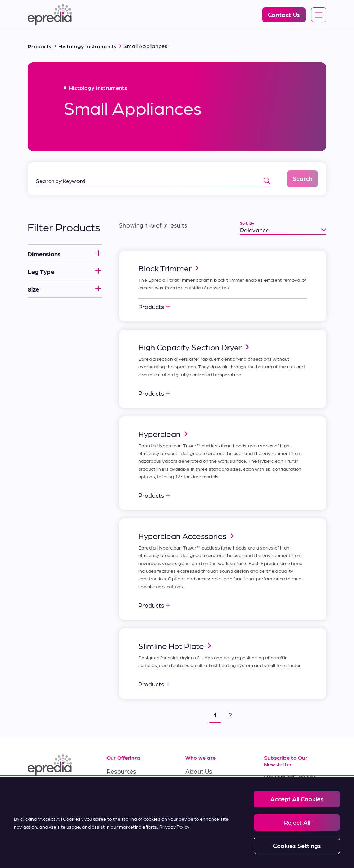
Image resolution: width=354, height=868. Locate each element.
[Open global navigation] (319, 15)
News (193, 802)
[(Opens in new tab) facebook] (51, 791)
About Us (199, 771)
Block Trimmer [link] (170, 268)
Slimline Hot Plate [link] (176, 646)
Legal (56, 847)
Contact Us (201, 818)
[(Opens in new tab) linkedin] (35, 791)
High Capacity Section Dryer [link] (195, 347)
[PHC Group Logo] (39, 847)
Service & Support (132, 787)
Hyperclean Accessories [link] (187, 536)
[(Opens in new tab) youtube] (68, 791)
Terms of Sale (126, 802)
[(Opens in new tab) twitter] (35, 807)
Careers (196, 787)
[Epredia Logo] (50, 15)
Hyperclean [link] (164, 434)
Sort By (247, 223)
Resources (121, 771)
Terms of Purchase (133, 818)
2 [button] (230, 715)
